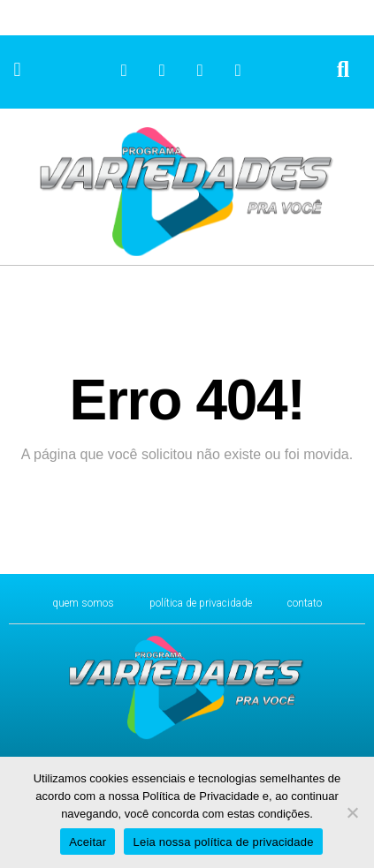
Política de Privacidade (201, 603)
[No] (352, 812)
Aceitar (88, 842)
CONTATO (305, 603)
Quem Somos (83, 603)
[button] (17, 70)
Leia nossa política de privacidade (223, 842)
